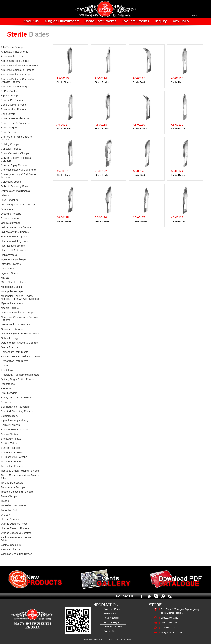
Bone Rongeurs (10, 128)
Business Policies (112, 627)
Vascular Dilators (11, 549)
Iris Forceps (8, 269)
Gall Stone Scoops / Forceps (17, 227)
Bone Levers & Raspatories (17, 123)
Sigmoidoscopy (10, 416)
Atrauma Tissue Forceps (15, 86)
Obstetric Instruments (13, 329)
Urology (5, 515)
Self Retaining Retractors (15, 407)
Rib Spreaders (9, 393)
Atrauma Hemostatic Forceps (18, 70)
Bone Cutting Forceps (13, 105)
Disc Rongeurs (9, 200)
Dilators (5, 195)
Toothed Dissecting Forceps (17, 492)
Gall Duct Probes (11, 223)
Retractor (6, 388)
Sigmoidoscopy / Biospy (15, 420)
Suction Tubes (9, 443)
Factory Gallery (111, 618)
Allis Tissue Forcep (12, 47)
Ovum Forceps (9, 347)
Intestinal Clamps (11, 264)
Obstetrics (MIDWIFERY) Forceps (20, 334)
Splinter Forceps (10, 425)
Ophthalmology (10, 338)
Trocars (5, 501)
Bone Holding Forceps (14, 109)
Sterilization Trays (11, 439)
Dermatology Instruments (15, 191)
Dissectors (7, 209)
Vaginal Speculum (11, 545)
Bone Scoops (9, 132)
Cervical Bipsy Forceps (14, 165)
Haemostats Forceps (13, 246)
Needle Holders (10, 308)
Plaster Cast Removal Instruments (20, 356)
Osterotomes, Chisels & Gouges (19, 343)
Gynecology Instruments (15, 232)
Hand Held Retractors (13, 250)
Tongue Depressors (12, 483)
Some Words (110, 614)
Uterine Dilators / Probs (14, 524)
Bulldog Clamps (10, 144)
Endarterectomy (10, 218)
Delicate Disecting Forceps (16, 186)
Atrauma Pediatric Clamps (16, 75)
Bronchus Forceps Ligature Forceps (16, 138)
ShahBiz (130, 639)
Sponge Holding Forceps (15, 430)
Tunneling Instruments (14, 505)
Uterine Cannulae (11, 519)
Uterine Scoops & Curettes (16, 533)
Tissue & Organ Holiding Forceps (20, 471)
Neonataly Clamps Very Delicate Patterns (19, 318)
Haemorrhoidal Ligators (14, 237)
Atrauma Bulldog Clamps (15, 61)
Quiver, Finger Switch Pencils (18, 379)
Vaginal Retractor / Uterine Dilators (16, 539)
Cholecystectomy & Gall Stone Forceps (18, 176)
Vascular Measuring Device (16, 554)
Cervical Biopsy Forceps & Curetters (16, 159)
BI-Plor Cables (9, 91)
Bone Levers (8, 114)
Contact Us (109, 631)
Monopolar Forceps (12, 291)
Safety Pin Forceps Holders (17, 398)
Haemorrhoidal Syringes (15, 241)
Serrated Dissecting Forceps (17, 411)
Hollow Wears (9, 255)
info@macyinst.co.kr (171, 632)
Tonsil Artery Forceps (13, 487)
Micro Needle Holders (13, 282)
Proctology (7, 370)
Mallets (5, 278)
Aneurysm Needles (12, 56)
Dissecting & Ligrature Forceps (18, 205)
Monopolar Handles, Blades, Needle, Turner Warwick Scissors (20, 297)
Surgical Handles (11, 448)
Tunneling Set (9, 510)
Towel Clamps (9, 496)
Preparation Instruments (15, 361)
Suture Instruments (12, 452)
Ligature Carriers (10, 273)
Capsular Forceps (11, 149)
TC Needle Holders (12, 462)
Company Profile (112, 609)
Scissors (6, 402)
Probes (5, 366)
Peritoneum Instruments (15, 352)
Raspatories (8, 384)
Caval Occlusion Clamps (15, 153)
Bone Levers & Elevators (15, 118)
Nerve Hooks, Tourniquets (16, 324)
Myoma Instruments (12, 303)
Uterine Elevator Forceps (15, 528)
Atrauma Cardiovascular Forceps (20, 65)
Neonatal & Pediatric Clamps (17, 313)
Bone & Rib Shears (12, 100)
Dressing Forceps (11, 214)
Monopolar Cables (11, 287)
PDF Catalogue (111, 622)
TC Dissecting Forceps (14, 457)
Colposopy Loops (11, 182)
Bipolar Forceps (10, 96)
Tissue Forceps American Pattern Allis (20, 477)
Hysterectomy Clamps (13, 259)
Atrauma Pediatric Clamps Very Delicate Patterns (19, 80)
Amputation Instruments (15, 52)
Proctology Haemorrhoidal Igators (20, 375)
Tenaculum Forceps (12, 466)
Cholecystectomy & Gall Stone (18, 170)
